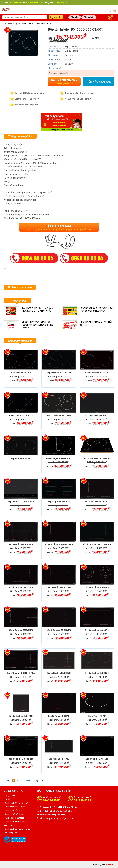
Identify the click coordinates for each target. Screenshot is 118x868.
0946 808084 (59, 126)
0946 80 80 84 (82, 800)
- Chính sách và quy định (14, 807)
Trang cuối (38, 781)
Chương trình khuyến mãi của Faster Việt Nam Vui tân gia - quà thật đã (37, 325)
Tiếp (28, 781)
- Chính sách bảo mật (13, 810)
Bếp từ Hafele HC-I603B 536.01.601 (36, 24)
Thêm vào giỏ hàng (98, 82)
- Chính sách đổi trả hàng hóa (16, 803)
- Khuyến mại (9, 796)
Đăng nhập (89, 17)
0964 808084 (59, 123)
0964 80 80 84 (52, 800)
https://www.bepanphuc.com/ (51, 815)
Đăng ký (75, 17)
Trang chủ (8, 24)
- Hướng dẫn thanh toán (14, 818)
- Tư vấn (7, 799)
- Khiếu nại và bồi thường (14, 814)
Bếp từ (17, 24)
